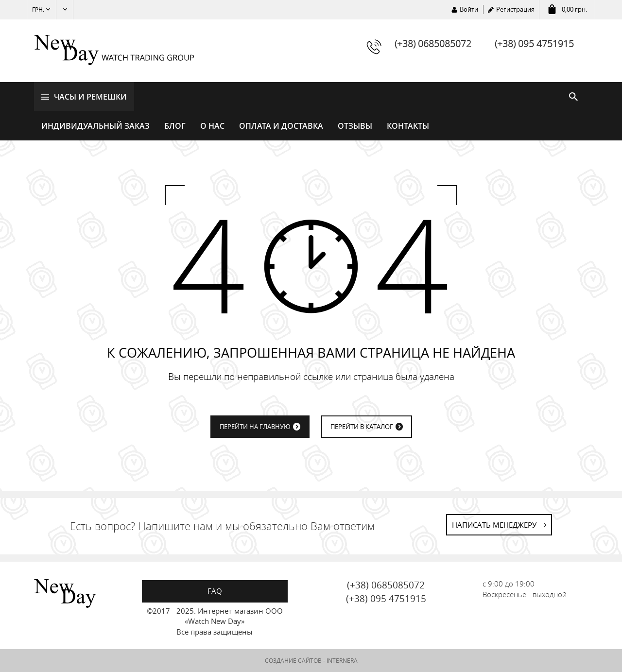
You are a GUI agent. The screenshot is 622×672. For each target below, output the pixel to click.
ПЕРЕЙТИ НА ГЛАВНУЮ (255, 427)
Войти (469, 9)
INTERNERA (342, 661)
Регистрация (515, 9)
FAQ (215, 591)
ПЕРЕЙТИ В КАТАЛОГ (362, 427)
